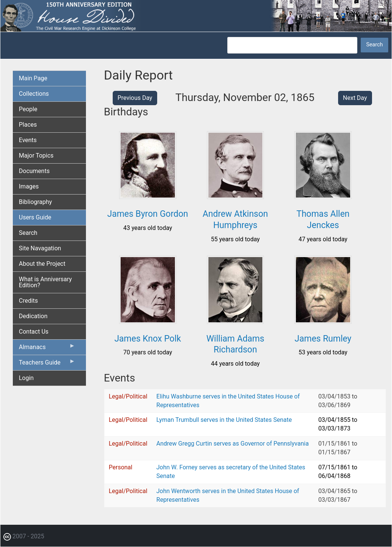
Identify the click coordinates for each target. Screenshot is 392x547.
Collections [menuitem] (34, 94)
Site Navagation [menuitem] (40, 248)
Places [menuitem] (28, 125)
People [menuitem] (28, 109)
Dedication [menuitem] (33, 316)
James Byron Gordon (148, 214)
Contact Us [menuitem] (34, 332)
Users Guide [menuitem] (35, 217)
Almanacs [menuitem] (47, 349)
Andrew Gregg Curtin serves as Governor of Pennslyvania (233, 444)
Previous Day (135, 98)
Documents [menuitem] (34, 171)
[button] (148, 196)
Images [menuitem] (29, 186)
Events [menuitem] (28, 140)
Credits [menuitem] (28, 301)
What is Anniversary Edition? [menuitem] (45, 282)
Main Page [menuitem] (33, 78)
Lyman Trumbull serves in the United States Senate (224, 420)
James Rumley (323, 339)
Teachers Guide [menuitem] (47, 364)
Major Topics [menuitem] (36, 156)
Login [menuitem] (26, 378)
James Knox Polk (148, 339)
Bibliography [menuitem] (35, 202)
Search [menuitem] (28, 233)
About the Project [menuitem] (42, 264)
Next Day (355, 98)
